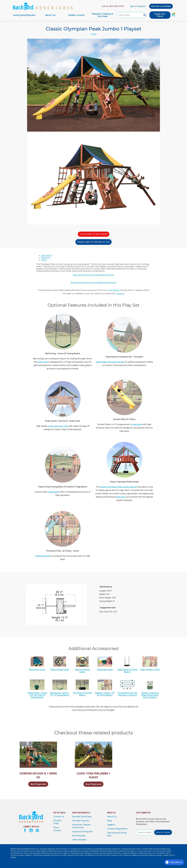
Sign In (133, 6)
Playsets (85, 821)
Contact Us (59, 817)
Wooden (77, 817)
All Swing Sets (79, 836)
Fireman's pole (42, 556)
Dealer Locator (77, 15)
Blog (109, 821)
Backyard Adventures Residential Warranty (94, 275)
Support (111, 825)
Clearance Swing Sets (82, 832)
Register (142, 6)
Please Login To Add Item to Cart (93, 242)
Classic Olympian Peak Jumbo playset (118, 487)
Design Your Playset (160, 15)
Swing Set (77, 825)
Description (46, 256)
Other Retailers (79, 840)
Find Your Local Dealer (161, 6)
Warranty (45, 258)
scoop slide (136, 424)
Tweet (94, 34)
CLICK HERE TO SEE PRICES (94, 234)
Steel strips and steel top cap (110, 362)
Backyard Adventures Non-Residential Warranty (94, 283)
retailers (120, 294)
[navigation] (63, 15)
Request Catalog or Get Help (103, 15)
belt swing (43, 362)
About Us (50, 15)
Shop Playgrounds (38, 784)
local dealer (114, 290)
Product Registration (117, 829)
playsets (121, 497)
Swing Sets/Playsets (24, 15)
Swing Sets (86, 817)
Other (44, 260)
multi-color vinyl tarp (58, 426)
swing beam (53, 492)
